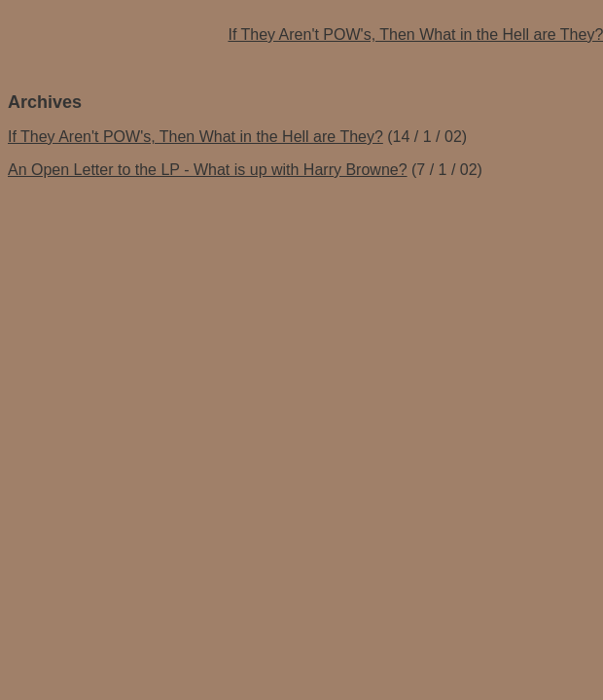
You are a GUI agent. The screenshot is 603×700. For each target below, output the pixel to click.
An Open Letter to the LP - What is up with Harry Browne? (208, 170)
